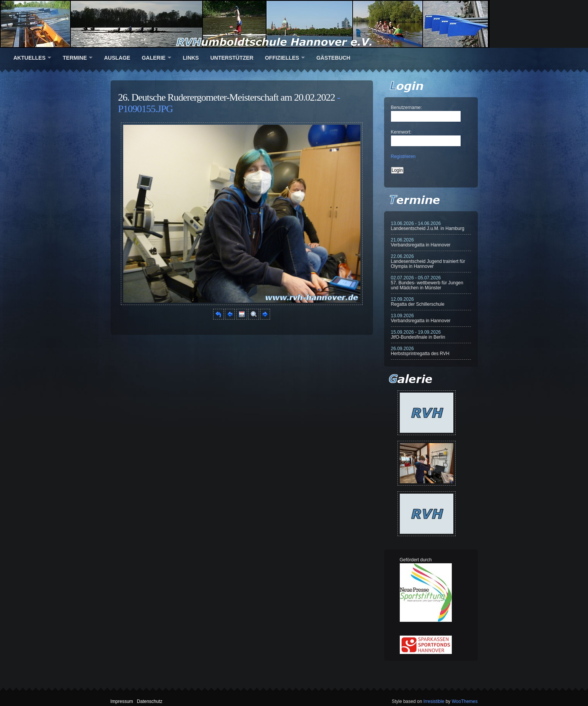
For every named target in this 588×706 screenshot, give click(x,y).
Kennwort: (401, 132)
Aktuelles (29, 58)
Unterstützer (232, 58)
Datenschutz (150, 701)
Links (191, 58)
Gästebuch (333, 58)
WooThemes (465, 701)
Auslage (117, 58)
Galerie (153, 58)
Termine (75, 58)
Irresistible (434, 701)
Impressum (122, 701)
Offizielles (282, 58)
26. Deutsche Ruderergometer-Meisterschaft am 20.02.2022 (227, 97)
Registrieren (403, 157)
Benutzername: (406, 108)
